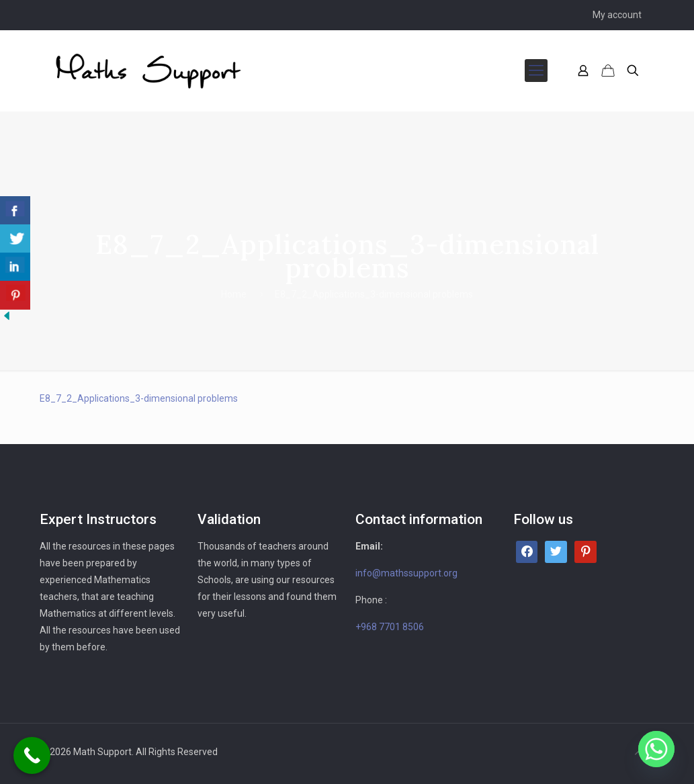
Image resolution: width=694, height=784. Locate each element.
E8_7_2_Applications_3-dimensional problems (139, 398)
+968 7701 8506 (390, 627)
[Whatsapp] (656, 749)
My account (617, 15)
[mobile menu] (536, 71)
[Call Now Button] (32, 755)
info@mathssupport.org (406, 573)
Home (234, 294)
